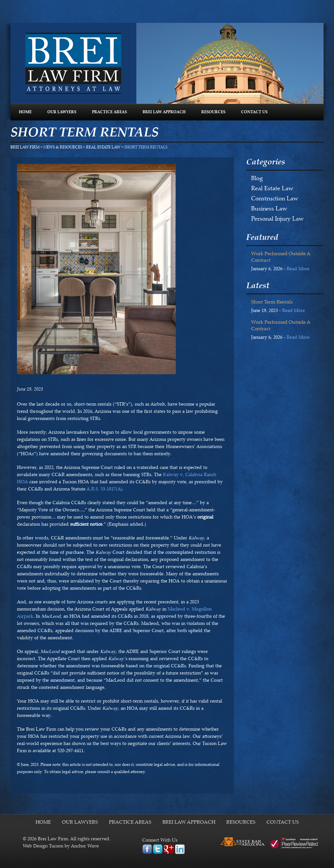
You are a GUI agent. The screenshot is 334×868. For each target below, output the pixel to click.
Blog (257, 179)
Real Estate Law (103, 147)
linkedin (180, 849)
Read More (298, 269)
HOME (25, 112)
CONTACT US (254, 112)
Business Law (269, 209)
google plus (169, 849)
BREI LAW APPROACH (164, 112)
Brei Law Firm (73, 63)
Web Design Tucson (43, 846)
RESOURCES (213, 112)
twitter (158, 849)
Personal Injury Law (277, 219)
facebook (147, 849)
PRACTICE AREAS (109, 112)
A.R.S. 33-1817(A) (104, 489)
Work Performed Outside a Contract (281, 257)
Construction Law (275, 199)
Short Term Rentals (272, 302)
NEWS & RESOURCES (63, 147)
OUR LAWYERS (62, 112)
